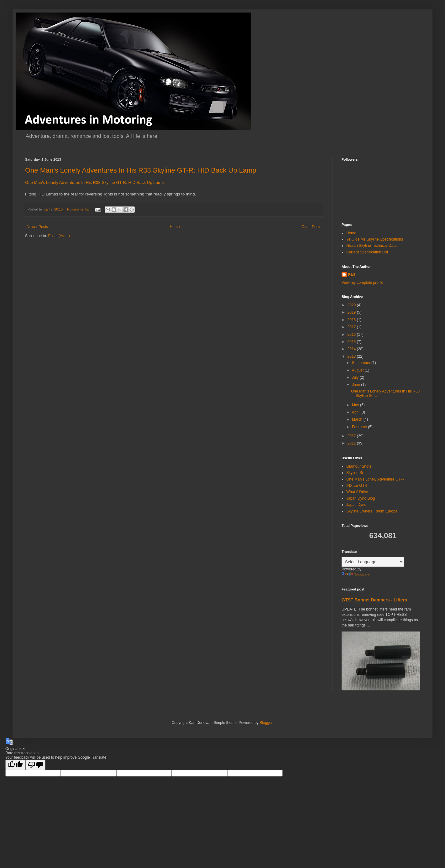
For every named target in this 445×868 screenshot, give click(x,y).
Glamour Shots (359, 466)
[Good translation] (15, 765)
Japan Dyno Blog (361, 498)
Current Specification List (367, 252)
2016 (352, 335)
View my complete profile (362, 283)
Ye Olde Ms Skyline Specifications (375, 239)
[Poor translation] (35, 765)
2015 (352, 342)
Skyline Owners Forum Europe (372, 511)
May (356, 405)
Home (175, 227)
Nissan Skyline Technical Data (372, 246)
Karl (351, 274)
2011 (352, 443)
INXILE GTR (357, 486)
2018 (352, 320)
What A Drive (357, 492)
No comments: (79, 209)
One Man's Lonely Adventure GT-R (375, 479)
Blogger (266, 723)
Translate (356, 575)
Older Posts (311, 227)
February (360, 427)
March (358, 419)
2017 (352, 327)
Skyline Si (355, 473)
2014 (352, 349)
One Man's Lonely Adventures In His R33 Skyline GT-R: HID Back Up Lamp (141, 170)
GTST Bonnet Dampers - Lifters (374, 600)
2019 (352, 312)
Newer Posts (37, 227)
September (362, 363)
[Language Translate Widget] (373, 562)
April (356, 412)
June (356, 385)
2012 (352, 436)
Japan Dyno (356, 505)
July (356, 377)
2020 (352, 305)
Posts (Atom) (59, 236)
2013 (352, 356)
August (358, 370)
